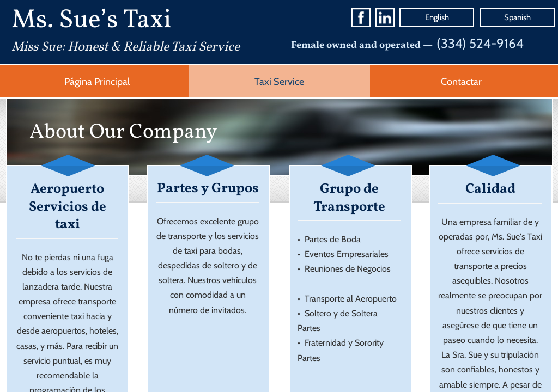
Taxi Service (279, 82)
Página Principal (97, 82)
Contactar (461, 82)
